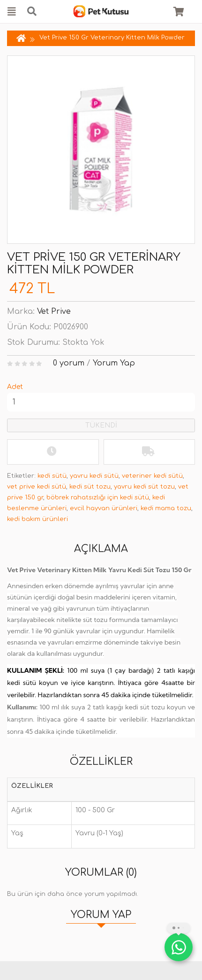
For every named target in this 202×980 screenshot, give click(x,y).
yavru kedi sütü (94, 476)
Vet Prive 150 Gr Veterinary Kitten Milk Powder (112, 38)
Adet (15, 387)
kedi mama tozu (166, 508)
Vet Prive (54, 311)
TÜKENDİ (101, 425)
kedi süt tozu (90, 487)
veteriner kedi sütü (152, 476)
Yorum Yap (114, 363)
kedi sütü (52, 476)
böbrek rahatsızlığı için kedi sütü (98, 498)
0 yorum (69, 363)
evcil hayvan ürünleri (104, 508)
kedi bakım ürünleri (37, 519)
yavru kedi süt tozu (144, 487)
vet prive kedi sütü (37, 487)
